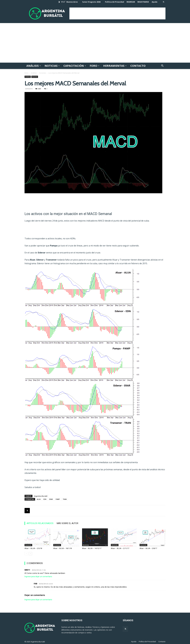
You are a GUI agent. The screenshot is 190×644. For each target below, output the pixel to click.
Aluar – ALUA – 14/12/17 (92, 548)
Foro (95, 66)
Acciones (43, 73)
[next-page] (30, 554)
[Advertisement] (117, 13)
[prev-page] (26, 554)
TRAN (65, 499)
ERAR (51, 499)
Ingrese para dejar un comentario (38, 577)
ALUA (39, 499)
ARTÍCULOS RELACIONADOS (40, 523)
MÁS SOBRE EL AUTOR (67, 523)
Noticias (52, 66)
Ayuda (155, 2)
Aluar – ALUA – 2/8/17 (148, 548)
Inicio (27, 73)
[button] (162, 66)
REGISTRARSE (143, 2)
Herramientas (115, 66)
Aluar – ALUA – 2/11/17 (120, 548)
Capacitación (75, 66)
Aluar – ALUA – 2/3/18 (33, 548)
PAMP (58, 499)
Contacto (138, 66)
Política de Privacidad (115, 2)
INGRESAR (131, 2)
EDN (45, 499)
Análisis (34, 66)
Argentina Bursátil (41, 496)
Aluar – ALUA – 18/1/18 (62, 548)
